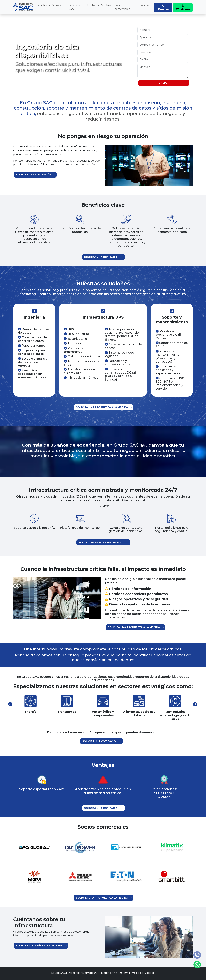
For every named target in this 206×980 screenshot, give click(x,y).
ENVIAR (164, 83)
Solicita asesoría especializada (104, 542)
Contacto (145, 5)
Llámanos (163, 7)
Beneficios (43, 5)
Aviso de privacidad (143, 973)
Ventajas (107, 5)
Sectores (93, 5)
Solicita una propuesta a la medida (104, 407)
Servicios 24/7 (74, 7)
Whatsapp (183, 7)
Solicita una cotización (36, 175)
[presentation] (10, 704)
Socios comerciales (122, 7)
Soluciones (59, 5)
